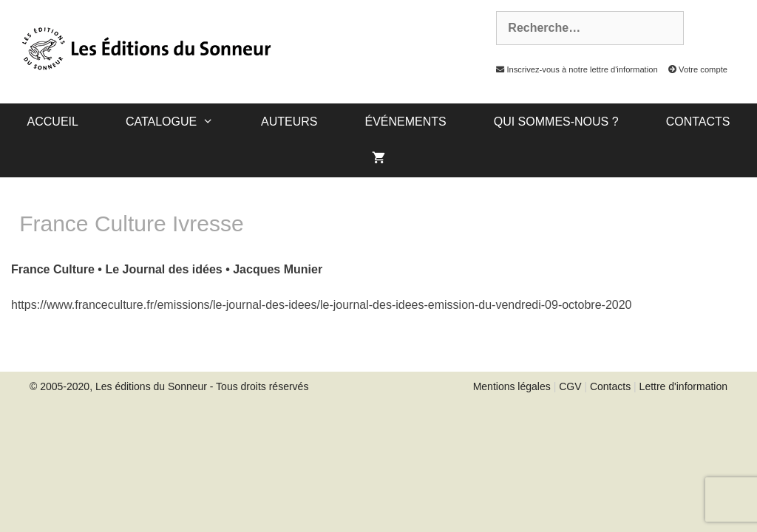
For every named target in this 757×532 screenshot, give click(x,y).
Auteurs (289, 122)
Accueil (53, 122)
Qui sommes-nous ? (556, 122)
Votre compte (694, 69)
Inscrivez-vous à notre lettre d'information (573, 69)
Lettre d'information (683, 386)
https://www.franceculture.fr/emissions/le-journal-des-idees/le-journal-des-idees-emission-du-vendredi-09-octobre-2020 (322, 305)
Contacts (698, 122)
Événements (405, 122)
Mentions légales (512, 386)
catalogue (181, 122)
